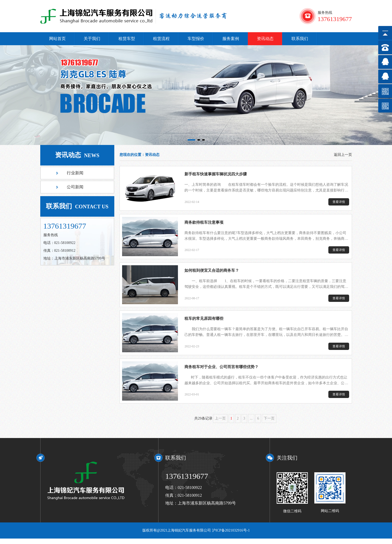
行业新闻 (75, 173)
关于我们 (92, 39)
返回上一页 (343, 155)
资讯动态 (265, 39)
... (251, 424)
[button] (191, 140)
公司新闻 (75, 187)
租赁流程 (161, 39)
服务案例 (231, 39)
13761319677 (187, 482)
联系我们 (300, 39)
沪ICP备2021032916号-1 (231, 536)
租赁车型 (127, 39)
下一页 (269, 424)
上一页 (220, 424)
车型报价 (196, 39)
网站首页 (57, 39)
